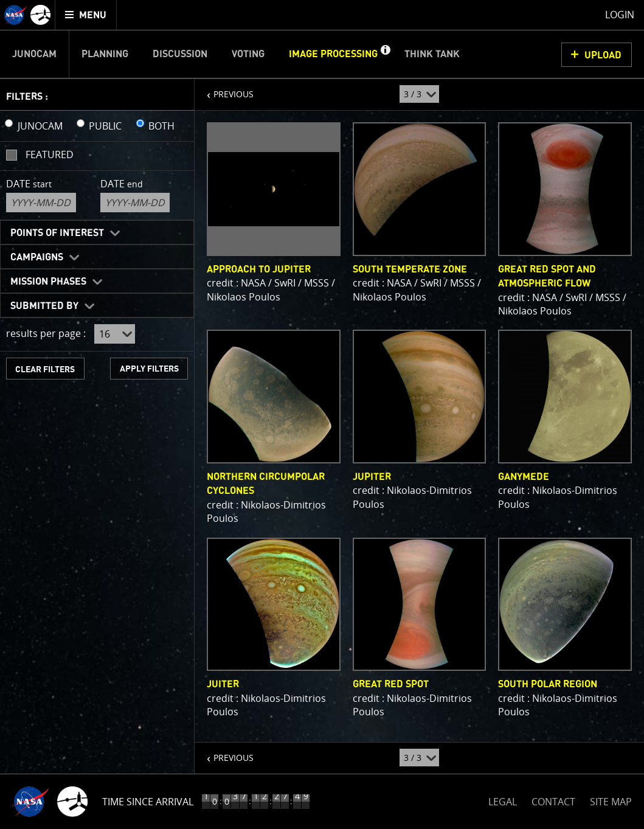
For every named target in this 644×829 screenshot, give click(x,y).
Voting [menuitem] (248, 54)
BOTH (161, 126)
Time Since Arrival (148, 802)
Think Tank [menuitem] (432, 54)
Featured (50, 154)
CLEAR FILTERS (45, 369)
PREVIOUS (224, 89)
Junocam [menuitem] (34, 54)
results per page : (46, 333)
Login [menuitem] (620, 15)
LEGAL (503, 800)
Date (29, 184)
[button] (385, 54)
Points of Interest (57, 233)
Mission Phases (48, 282)
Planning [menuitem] (105, 54)
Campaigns (37, 257)
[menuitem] (86, 15)
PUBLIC (105, 126)
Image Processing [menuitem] (333, 54)
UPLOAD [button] (603, 55)
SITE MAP (611, 802)
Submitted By (44, 306)
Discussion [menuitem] (180, 54)
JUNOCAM (40, 126)
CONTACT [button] (553, 802)
